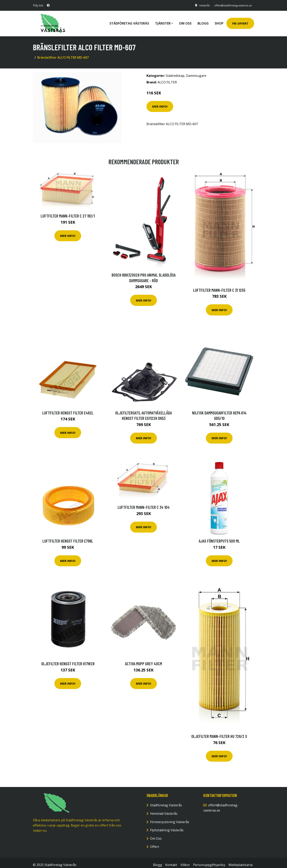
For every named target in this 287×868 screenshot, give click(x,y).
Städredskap (175, 71)
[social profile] (48, 5)
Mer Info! (160, 102)
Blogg (203, 21)
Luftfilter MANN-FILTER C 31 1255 (219, 285)
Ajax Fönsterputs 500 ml (219, 536)
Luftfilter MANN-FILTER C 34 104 (144, 503)
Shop (219, 21)
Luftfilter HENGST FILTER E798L (68, 536)
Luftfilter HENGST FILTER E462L (68, 408)
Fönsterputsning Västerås (170, 818)
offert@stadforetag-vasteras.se (231, 5)
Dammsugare (196, 71)
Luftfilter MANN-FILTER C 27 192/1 (68, 211)
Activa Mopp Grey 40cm (143, 659)
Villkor (185, 860)
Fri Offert (240, 21)
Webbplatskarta (240, 860)
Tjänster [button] (163, 21)
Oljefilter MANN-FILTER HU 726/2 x (219, 732)
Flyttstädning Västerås (167, 826)
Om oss (185, 21)
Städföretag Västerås (129, 21)
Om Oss (156, 834)
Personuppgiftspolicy (209, 860)
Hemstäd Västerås (164, 809)
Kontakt (171, 860)
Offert (155, 842)
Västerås (200, 5)
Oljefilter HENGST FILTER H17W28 (68, 659)
